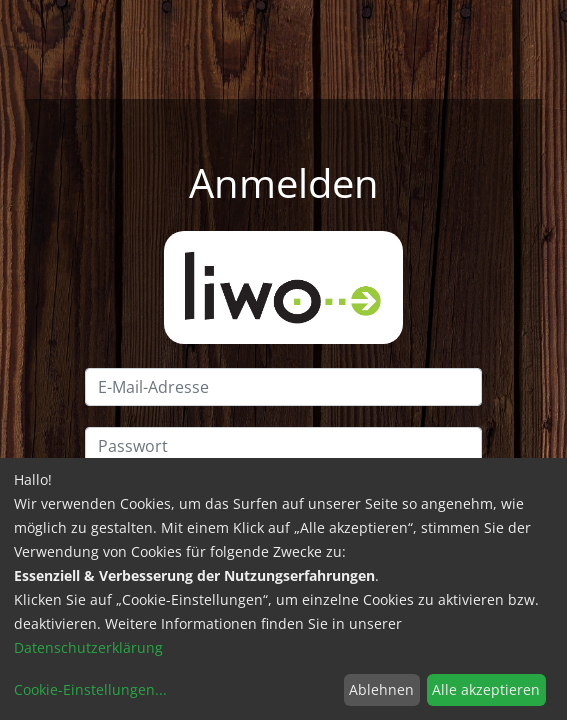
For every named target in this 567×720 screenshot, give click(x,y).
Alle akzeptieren (486, 689)
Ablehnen (381, 689)
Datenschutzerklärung (88, 647)
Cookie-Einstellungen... (90, 689)
